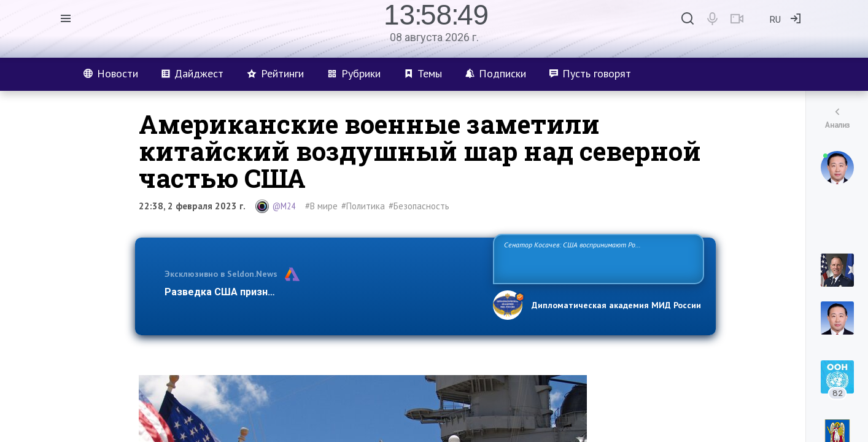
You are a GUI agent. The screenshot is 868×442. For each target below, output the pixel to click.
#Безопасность (419, 206)
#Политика (363, 206)
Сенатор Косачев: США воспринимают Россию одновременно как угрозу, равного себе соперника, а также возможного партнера (597, 258)
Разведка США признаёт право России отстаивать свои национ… (322, 292)
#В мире (321, 206)
